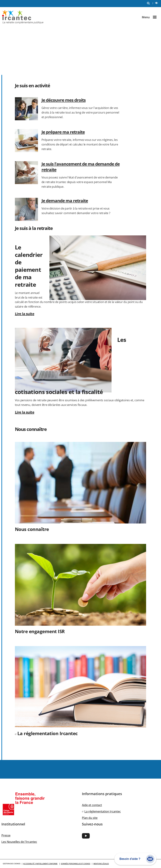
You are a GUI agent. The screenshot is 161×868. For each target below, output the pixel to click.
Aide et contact (92, 805)
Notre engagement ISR (40, 631)
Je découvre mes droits (64, 100)
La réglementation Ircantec (48, 733)
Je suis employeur (23, 63)
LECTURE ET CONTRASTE (157, 3)
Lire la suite (25, 314)
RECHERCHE (149, 3)
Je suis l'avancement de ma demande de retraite (81, 167)
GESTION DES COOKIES (12, 864)
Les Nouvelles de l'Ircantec (19, 842)
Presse (6, 835)
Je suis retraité (60, 49)
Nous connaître (60, 63)
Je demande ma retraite (65, 201)
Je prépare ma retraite (63, 132)
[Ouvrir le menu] (151, 17)
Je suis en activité (23, 49)
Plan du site (90, 818)
